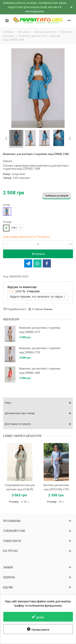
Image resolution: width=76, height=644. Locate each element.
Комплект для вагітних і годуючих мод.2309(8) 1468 (40, 371)
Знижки (8, 567)
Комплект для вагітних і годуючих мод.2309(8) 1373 (40, 330)
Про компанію (12, 521)
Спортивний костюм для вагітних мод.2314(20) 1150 (20, 489)
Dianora (8, 161)
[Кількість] (38, 244)
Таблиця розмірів (57, 196)
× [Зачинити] (71, 7)
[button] (38, 403)
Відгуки (8, 587)
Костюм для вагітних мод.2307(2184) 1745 (56, 487)
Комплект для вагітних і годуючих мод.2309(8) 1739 (40, 350)
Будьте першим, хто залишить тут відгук (38, 297)
